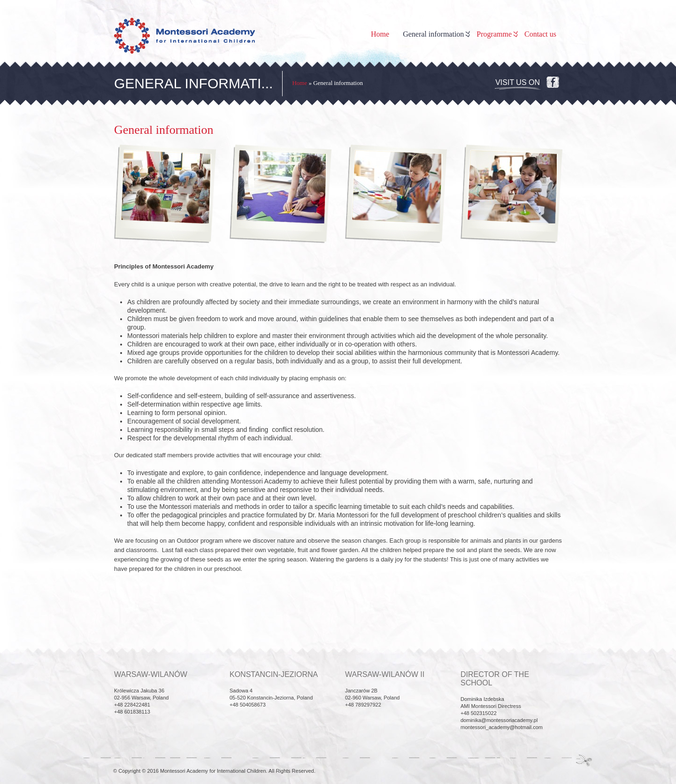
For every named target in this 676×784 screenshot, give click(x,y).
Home (380, 34)
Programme (496, 34)
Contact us (540, 34)
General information (436, 34)
